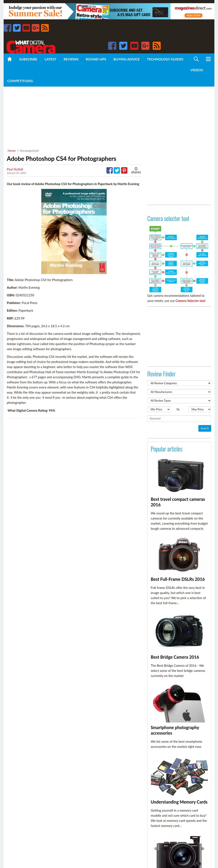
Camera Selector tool (191, 301)
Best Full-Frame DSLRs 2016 (178, 579)
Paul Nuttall (15, 169)
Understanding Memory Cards (179, 802)
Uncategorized (29, 151)
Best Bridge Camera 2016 (175, 657)
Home (12, 151)
